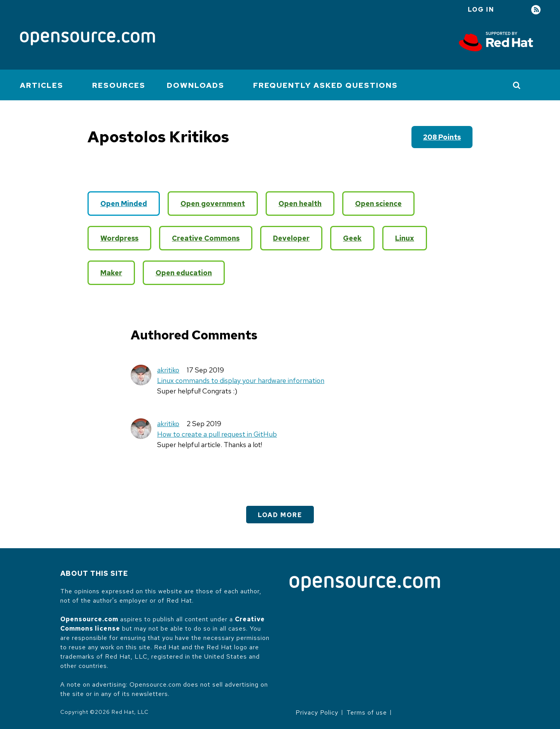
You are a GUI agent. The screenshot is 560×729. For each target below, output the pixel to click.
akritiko (168, 370)
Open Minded (124, 204)
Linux (405, 238)
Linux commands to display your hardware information (241, 380)
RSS (536, 10)
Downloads (196, 85)
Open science (378, 204)
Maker (111, 273)
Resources (119, 85)
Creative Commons (206, 238)
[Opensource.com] (87, 39)
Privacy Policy (317, 712)
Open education (184, 273)
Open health (300, 204)
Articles (42, 85)
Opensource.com (89, 619)
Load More (280, 515)
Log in (481, 10)
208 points (442, 137)
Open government (213, 204)
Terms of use (367, 712)
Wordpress (119, 238)
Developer (291, 238)
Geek (352, 238)
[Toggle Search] (517, 85)
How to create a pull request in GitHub (217, 434)
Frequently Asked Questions (325, 85)
